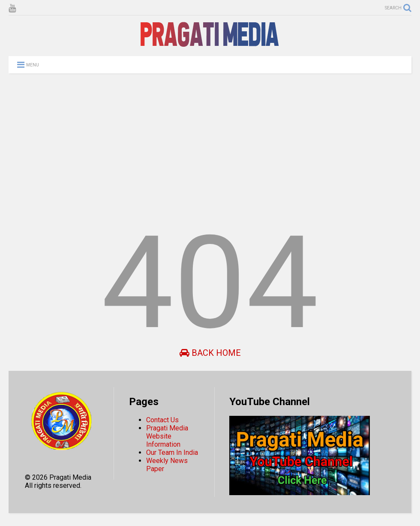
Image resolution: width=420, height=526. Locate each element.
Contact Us (162, 420)
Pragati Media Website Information (167, 436)
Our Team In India (172, 452)
